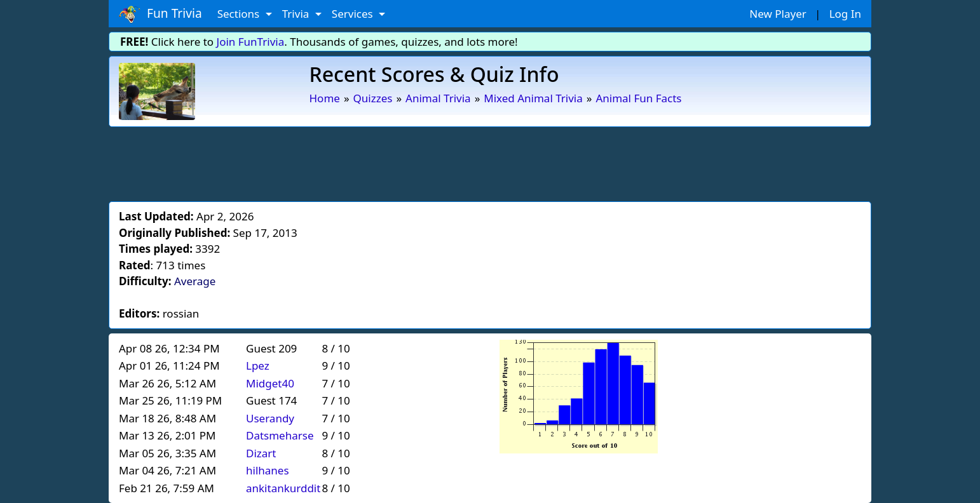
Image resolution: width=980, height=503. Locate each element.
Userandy (270, 418)
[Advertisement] (490, 162)
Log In (845, 14)
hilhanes (268, 470)
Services (354, 14)
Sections (240, 14)
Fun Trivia (160, 14)
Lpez (258, 366)
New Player (778, 14)
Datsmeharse (280, 435)
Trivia (297, 14)
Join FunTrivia (251, 42)
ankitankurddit (283, 488)
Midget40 (270, 383)
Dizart (261, 453)
